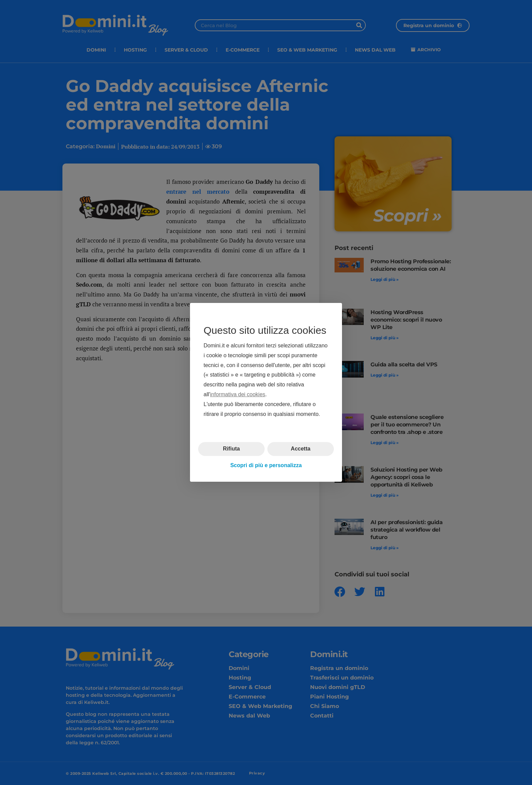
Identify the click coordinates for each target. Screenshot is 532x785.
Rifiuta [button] (231, 449)
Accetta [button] (301, 449)
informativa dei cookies (238, 394)
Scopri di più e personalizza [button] (266, 465)
